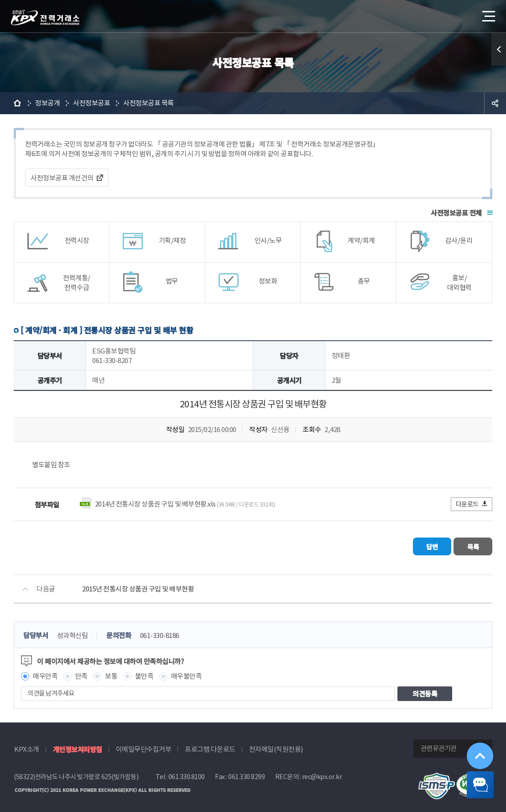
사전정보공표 (91, 103)
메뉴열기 (488, 13)
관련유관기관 (438, 745)
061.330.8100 (187, 774)
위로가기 (473, 741)
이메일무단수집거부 (144, 746)
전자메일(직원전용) (276, 746)
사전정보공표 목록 (149, 103)
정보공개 (47, 103)
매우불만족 (187, 673)
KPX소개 (27, 746)
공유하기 (495, 103)
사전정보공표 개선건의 (62, 178)
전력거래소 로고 (45, 17)
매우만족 (45, 673)
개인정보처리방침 (78, 746)
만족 (81, 673)
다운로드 (472, 504)
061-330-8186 (160, 632)
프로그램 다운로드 (210, 746)
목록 (465, 545)
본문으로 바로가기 (0, 0)
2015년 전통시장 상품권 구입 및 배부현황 (138, 586)
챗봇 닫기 (474, 780)
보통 (111, 673)
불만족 (144, 673)
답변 (408, 545)
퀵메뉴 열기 (499, 49)
